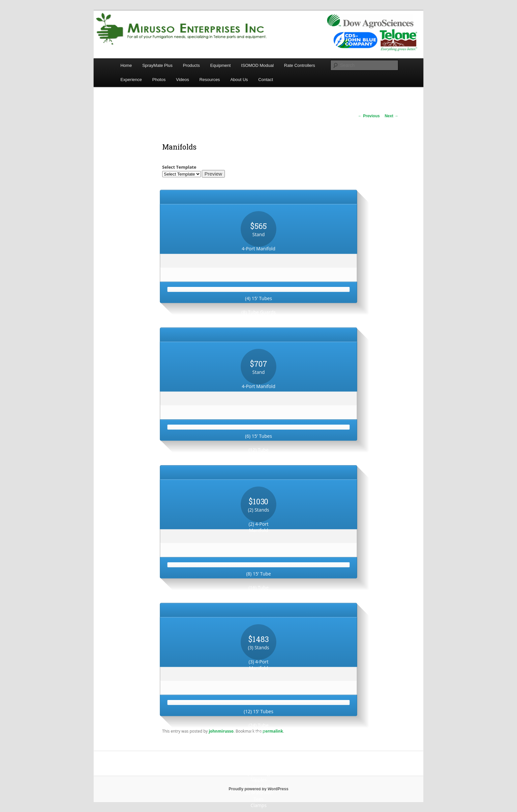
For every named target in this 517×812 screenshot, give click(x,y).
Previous (369, 116)
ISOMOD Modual (257, 65)
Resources (210, 80)
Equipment (220, 65)
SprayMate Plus (157, 65)
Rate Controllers (300, 65)
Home (126, 65)
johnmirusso (221, 731)
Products (191, 65)
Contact (266, 80)
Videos (183, 80)
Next (392, 116)
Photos (159, 80)
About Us (239, 80)
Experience (131, 80)
